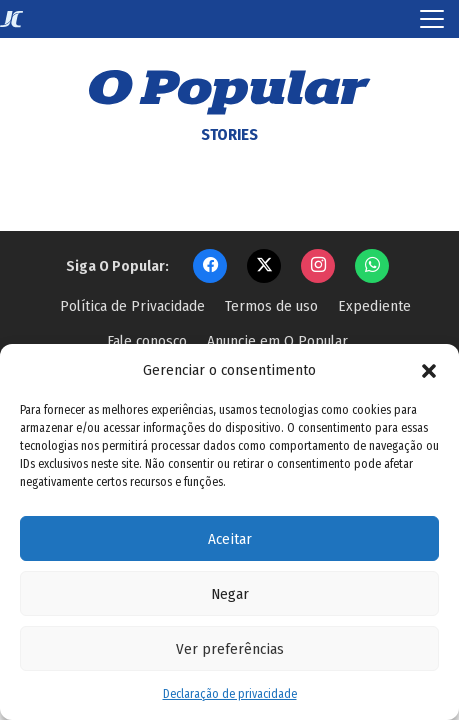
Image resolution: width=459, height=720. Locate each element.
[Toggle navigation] (432, 19)
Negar (230, 594)
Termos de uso (271, 306)
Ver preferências (230, 649)
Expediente (374, 306)
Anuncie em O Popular (277, 341)
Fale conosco (147, 341)
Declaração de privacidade (230, 694)
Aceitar (230, 539)
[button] (429, 370)
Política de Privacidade (132, 306)
